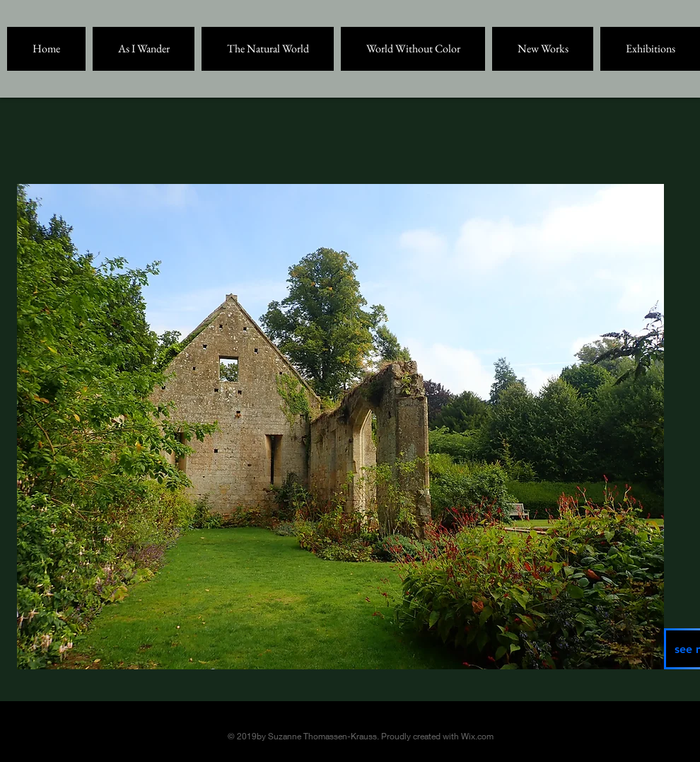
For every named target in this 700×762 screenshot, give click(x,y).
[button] (144, 49)
